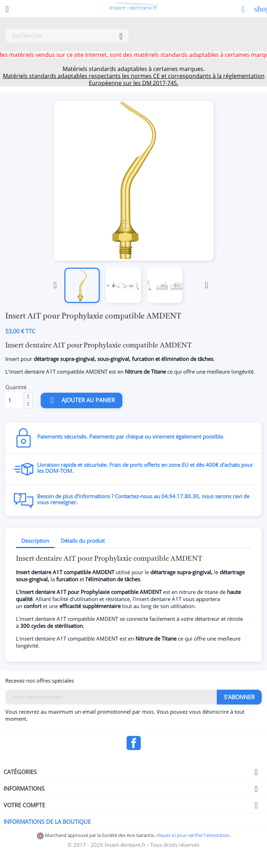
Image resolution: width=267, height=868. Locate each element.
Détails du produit (83, 541)
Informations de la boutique (47, 822)
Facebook (134, 743)
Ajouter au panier (82, 400)
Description (35, 541)
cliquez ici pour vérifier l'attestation (193, 835)
